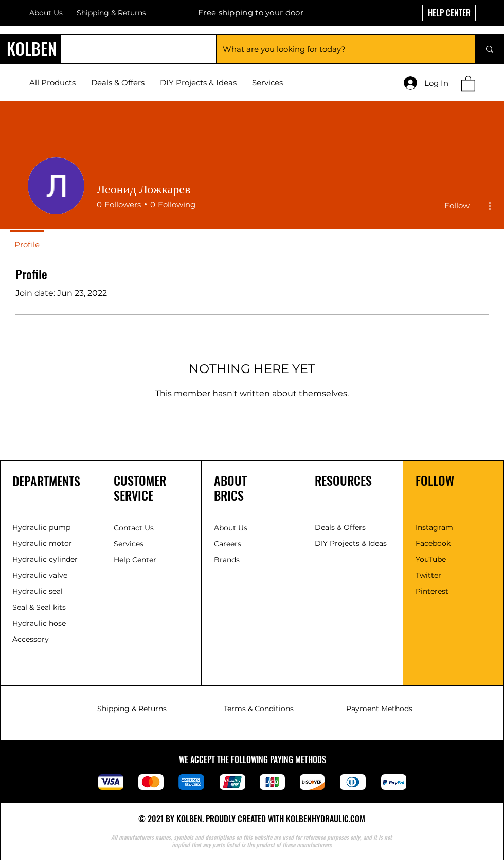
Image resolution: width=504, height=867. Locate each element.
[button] (468, 83)
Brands (227, 560)
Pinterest (432, 591)
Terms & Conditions (259, 709)
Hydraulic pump (41, 527)
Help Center (136, 560)
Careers (228, 544)
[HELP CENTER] (449, 13)
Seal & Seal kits (39, 607)
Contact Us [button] (134, 528)
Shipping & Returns (132, 709)
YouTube (431, 559)
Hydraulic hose (39, 623)
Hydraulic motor (42, 543)
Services (129, 544)
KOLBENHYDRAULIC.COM (326, 819)
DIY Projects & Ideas (351, 543)
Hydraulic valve (40, 575)
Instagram (434, 527)
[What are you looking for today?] (338, 49)
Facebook (433, 543)
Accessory (31, 639)
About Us (46, 13)
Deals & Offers (341, 527)
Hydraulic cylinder (45, 559)
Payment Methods (379, 709)
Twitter (428, 575)
